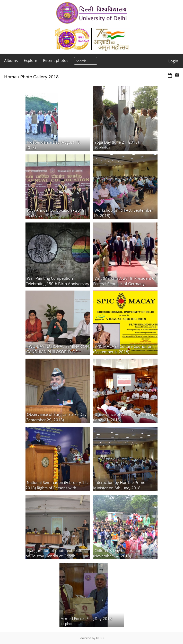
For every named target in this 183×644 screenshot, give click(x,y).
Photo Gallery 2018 (40, 77)
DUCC (100, 638)
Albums (11, 60)
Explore (30, 60)
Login (173, 61)
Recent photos (56, 60)
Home (10, 77)
